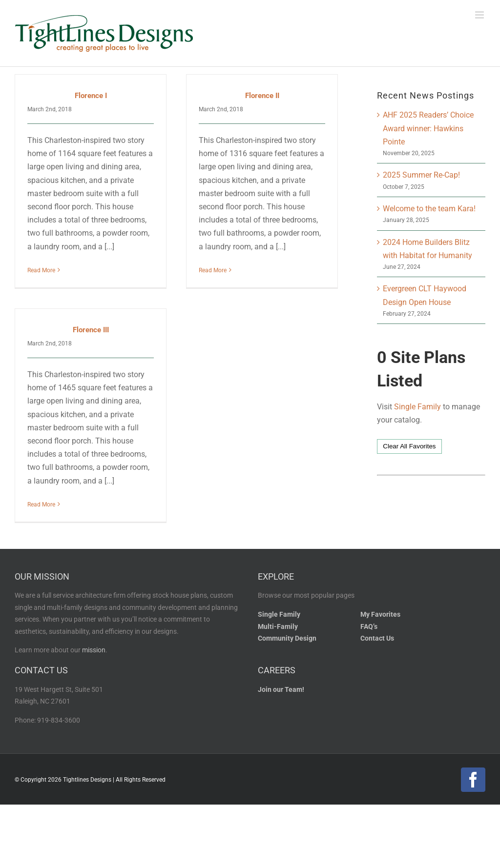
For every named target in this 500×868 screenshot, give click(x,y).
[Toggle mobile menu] (480, 15)
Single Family (417, 407)
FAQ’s (369, 645)
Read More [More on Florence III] (51, 491)
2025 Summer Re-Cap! (421, 175)
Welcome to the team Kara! (429, 209)
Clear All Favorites (409, 446)
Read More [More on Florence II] (208, 270)
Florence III (100, 317)
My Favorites (380, 634)
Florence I (91, 96)
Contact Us (377, 657)
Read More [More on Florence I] (41, 270)
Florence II (257, 96)
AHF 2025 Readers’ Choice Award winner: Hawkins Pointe (428, 128)
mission (94, 669)
